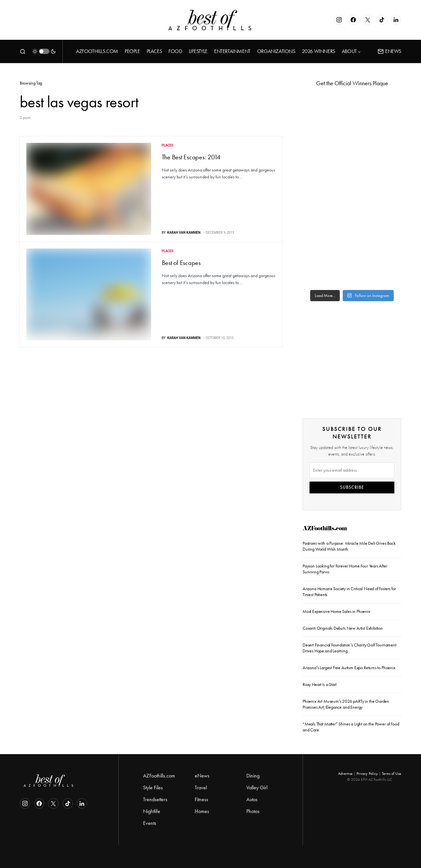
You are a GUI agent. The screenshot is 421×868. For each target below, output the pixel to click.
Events (150, 823)
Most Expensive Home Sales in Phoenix (336, 611)
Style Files (153, 788)
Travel (201, 788)
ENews (389, 51)
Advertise (345, 774)
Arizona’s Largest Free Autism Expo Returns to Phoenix (349, 668)
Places (168, 145)
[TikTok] (382, 20)
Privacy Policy (367, 774)
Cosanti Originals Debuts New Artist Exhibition (343, 628)
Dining (253, 776)
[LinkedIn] (396, 20)
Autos (252, 799)
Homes (202, 811)
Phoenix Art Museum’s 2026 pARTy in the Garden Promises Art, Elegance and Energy (346, 704)
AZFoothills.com (325, 529)
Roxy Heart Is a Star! (320, 684)
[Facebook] (353, 20)
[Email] (352, 470)
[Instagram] (339, 20)
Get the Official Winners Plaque (352, 83)
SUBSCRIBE (352, 487)
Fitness (201, 799)
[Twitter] (368, 20)
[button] (23, 51)
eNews (202, 776)
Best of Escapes (181, 263)
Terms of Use (392, 774)
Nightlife (152, 811)
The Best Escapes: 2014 (191, 157)
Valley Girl (257, 788)
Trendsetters (155, 799)
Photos (253, 811)
